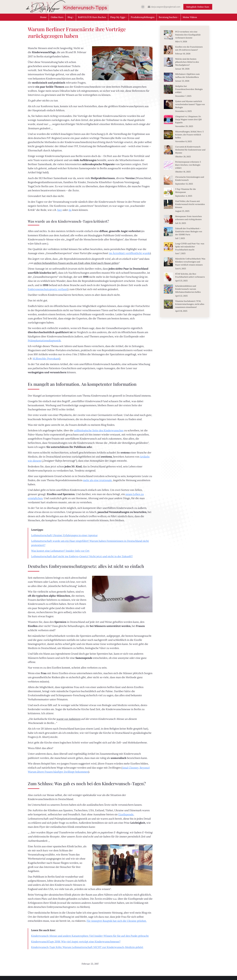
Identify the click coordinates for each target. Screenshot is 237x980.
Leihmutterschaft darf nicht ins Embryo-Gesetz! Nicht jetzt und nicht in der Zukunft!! (82, 556)
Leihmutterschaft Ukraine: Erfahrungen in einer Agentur (64, 535)
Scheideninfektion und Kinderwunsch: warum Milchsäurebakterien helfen (188, 289)
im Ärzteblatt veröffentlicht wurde (129, 253)
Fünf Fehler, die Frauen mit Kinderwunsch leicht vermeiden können (190, 204)
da (70, 210)
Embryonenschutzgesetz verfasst (48, 289)
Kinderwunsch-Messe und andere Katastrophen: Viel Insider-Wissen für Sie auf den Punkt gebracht (90, 936)
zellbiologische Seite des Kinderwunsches (99, 430)
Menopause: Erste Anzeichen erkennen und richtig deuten (188, 218)
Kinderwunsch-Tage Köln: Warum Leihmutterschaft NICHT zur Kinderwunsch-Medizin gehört (87, 947)
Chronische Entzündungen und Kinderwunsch (190, 179)
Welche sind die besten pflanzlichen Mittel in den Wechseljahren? (187, 62)
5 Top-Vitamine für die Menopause (186, 191)
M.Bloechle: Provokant (46, 359)
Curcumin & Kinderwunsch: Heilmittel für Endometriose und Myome (190, 150)
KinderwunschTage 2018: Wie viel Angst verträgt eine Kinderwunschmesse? (76, 942)
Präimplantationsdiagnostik (44, 341)
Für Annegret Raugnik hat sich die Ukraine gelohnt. (117, 921)
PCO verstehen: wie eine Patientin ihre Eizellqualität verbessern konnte (188, 35)
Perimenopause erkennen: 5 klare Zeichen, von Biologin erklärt (188, 165)
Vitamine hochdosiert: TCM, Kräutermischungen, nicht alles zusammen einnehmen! (190, 304)
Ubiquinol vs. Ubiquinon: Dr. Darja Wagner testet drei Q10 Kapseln (188, 119)
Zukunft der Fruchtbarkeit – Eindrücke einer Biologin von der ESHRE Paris (189, 231)
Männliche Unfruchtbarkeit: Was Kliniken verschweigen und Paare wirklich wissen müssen (190, 262)
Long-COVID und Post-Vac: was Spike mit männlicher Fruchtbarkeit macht (190, 247)
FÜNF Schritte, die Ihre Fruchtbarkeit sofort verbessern (190, 275)
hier (60, 210)
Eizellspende (126, 814)
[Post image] (168, 35)
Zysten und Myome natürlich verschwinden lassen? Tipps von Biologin (190, 104)
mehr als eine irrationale (97, 480)
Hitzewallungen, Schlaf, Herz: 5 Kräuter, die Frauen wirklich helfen (189, 135)
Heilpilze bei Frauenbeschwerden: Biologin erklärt (189, 89)
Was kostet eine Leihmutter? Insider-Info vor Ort (60, 551)
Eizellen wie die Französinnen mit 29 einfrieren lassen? (189, 48)
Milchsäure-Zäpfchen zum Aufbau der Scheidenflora (187, 76)
